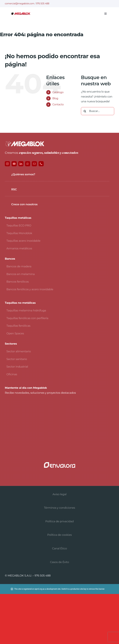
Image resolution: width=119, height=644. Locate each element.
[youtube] (14, 164)
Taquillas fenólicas (18, 326)
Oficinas (12, 374)
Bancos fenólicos (18, 282)
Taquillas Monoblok (19, 233)
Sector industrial (17, 367)
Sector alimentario (19, 351)
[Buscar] (85, 111)
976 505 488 (43, 4)
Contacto (58, 104)
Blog (55, 98)
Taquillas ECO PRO (19, 225)
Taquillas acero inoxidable (23, 241)
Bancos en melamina (21, 274)
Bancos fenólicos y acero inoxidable (30, 289)
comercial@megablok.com (20, 4)
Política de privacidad (59, 521)
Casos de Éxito (59, 562)
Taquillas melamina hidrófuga (26, 310)
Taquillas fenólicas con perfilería (27, 318)
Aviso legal (59, 494)
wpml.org (38, 589)
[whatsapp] (28, 164)
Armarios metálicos (19, 248)
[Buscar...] (98, 111)
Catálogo (58, 92)
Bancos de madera (19, 266)
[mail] (34, 164)
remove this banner (97, 589)
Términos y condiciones (60, 508)
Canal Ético (59, 548)
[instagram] (7, 164)
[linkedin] (21, 164)
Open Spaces (15, 333)
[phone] (41, 164)
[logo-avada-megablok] (21, 14)
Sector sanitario (17, 359)
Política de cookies (59, 535)
